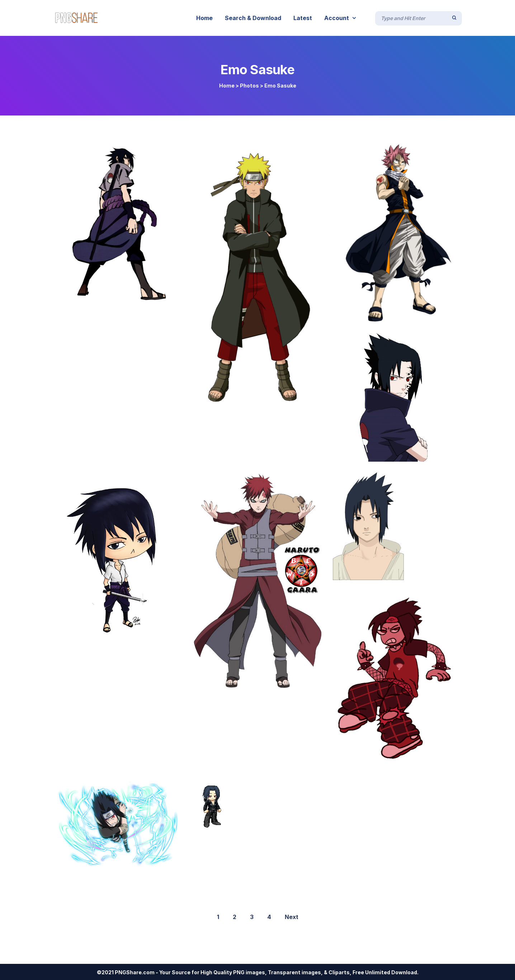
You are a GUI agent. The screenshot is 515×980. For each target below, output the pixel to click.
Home (227, 86)
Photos (249, 86)
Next (292, 917)
